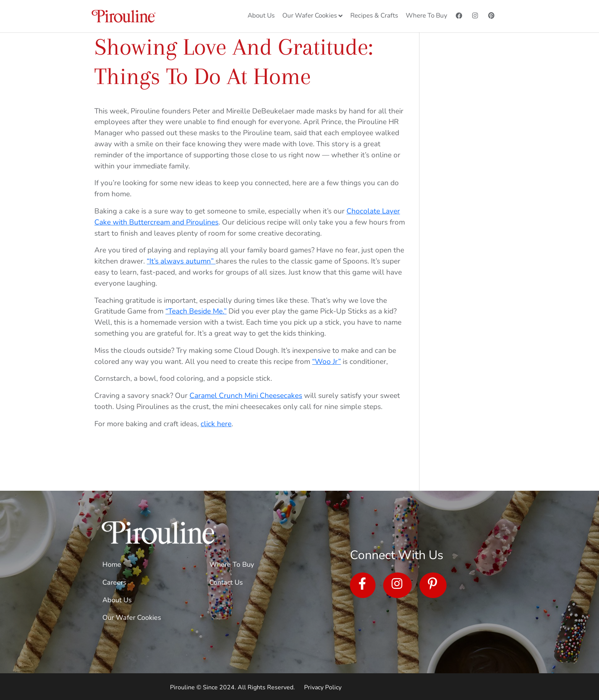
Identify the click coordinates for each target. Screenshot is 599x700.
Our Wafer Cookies (132, 618)
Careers (114, 582)
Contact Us (226, 582)
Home (112, 564)
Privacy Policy (323, 687)
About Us (117, 600)
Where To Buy (232, 564)
